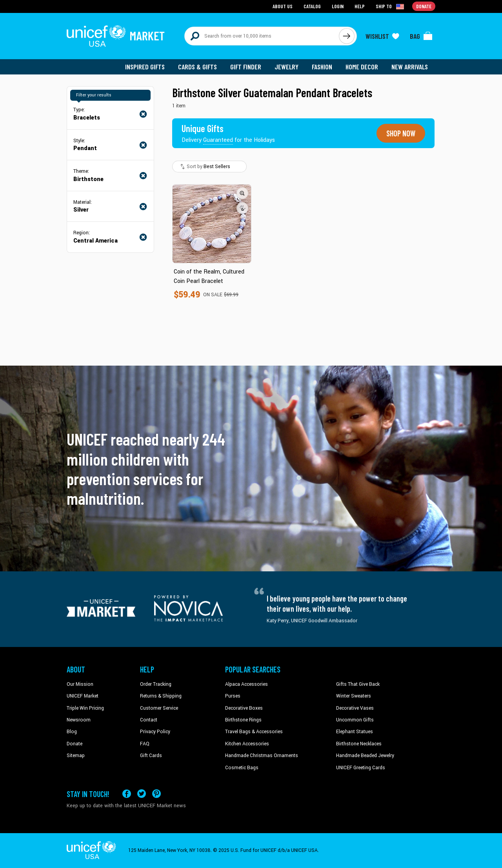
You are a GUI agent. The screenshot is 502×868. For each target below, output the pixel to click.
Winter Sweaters (354, 696)
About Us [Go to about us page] (283, 6)
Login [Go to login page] (338, 6)
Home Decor (362, 67)
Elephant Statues (355, 732)
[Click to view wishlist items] (382, 36)
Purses (233, 696)
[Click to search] (347, 36)
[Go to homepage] (116, 36)
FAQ (145, 744)
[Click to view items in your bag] (421, 36)
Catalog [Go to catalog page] (312, 6)
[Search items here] (262, 36)
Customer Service (159, 708)
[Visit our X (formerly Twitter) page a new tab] (142, 794)
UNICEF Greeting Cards (361, 767)
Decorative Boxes (244, 708)
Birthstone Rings (243, 720)
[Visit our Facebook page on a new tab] (127, 794)
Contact (149, 720)
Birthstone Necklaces (359, 744)
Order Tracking (156, 684)
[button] (242, 193)
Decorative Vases (355, 708)
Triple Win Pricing (85, 708)
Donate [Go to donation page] (424, 6)
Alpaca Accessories (246, 684)
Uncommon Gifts (355, 720)
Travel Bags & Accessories (254, 732)
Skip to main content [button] (251, 0)
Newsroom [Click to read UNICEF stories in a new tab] (79, 720)
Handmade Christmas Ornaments (262, 756)
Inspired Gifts (145, 67)
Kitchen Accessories (247, 744)
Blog (72, 732)
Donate (75, 744)
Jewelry (286, 67)
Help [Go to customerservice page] (360, 6)
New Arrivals (410, 67)
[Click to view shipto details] (390, 6)
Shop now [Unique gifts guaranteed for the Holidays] (401, 133)
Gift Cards (151, 756)
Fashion (322, 67)
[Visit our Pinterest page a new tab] (156, 794)
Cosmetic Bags (242, 767)
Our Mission (80, 684)
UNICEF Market (83, 696)
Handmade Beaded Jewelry (365, 756)
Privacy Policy (155, 732)
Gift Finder (246, 67)
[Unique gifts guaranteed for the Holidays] (228, 133)
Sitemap (76, 756)
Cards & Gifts (197, 67)
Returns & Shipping (161, 696)
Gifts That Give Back (358, 684)
